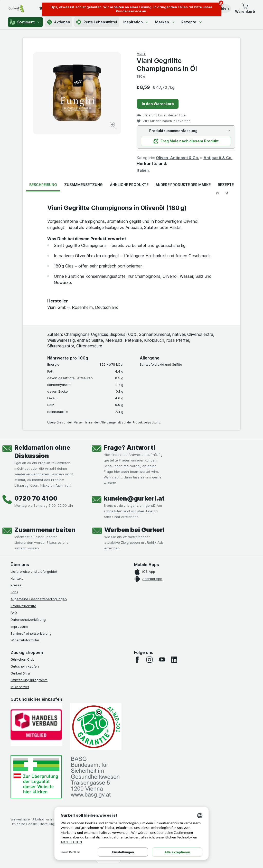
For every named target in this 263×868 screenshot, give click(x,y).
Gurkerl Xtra (20, 673)
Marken (165, 22)
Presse (16, 585)
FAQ (14, 613)
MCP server (20, 687)
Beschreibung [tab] (43, 185)
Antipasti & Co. (218, 158)
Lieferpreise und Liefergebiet (34, 571)
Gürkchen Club (22, 659)
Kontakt (17, 578)
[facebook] (137, 660)
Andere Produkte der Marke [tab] (183, 185)
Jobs (14, 592)
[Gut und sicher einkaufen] (96, 727)
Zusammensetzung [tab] (83, 185)
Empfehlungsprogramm (29, 680)
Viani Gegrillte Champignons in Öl (167, 64)
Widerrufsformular (25, 640)
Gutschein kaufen (25, 666)
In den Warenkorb (158, 104)
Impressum (19, 626)
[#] (36, 777)
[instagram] (149, 660)
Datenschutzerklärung (28, 620)
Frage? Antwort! (130, 447)
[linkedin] (174, 660)
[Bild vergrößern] (113, 126)
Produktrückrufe (23, 606)
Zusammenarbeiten (45, 530)
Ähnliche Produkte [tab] (129, 185)
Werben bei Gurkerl (134, 530)
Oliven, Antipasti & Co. (177, 158)
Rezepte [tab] (226, 185)
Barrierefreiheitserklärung (31, 633)
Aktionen (59, 22)
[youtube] (162, 660)
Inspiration (136, 22)
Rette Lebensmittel (97, 22)
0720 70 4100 (36, 498)
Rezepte (192, 22)
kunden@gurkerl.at (134, 498)
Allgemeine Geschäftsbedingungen (39, 599)
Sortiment (25, 22)
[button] (245, 8)
